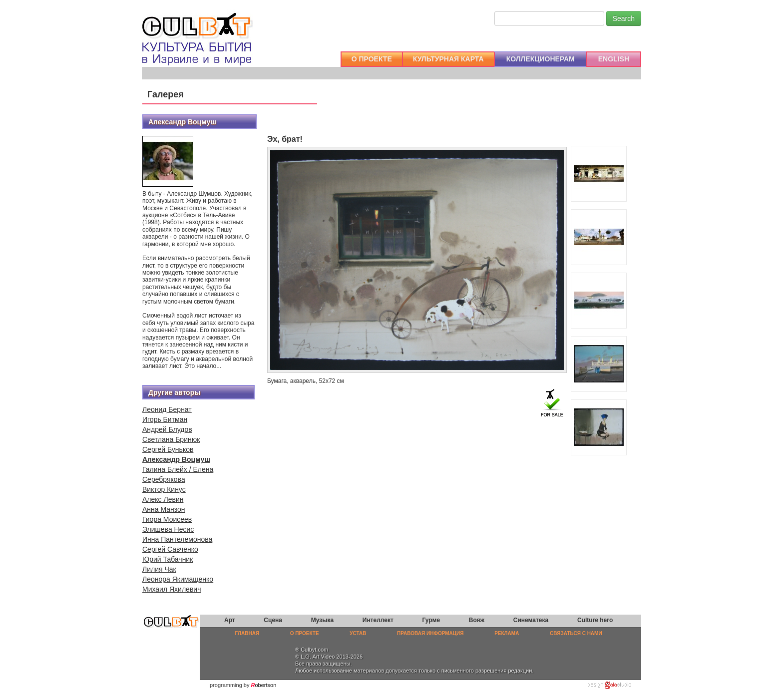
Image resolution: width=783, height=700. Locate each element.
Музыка (322, 620)
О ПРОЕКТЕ (372, 59)
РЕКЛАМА (507, 633)
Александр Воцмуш (176, 459)
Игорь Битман (165, 419)
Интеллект (378, 620)
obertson (266, 685)
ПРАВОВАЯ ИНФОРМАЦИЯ (430, 633)
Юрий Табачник (168, 559)
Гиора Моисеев (167, 519)
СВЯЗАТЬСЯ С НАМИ (576, 633)
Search (624, 18)
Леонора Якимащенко (178, 579)
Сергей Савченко (170, 549)
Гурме (431, 620)
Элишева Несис (168, 529)
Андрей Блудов (167, 429)
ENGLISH (614, 59)
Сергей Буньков (168, 449)
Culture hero (595, 620)
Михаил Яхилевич (172, 589)
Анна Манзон (164, 509)
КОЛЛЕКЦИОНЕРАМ (541, 59)
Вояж (477, 620)
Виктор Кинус (164, 489)
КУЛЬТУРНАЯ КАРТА (448, 59)
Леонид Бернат (167, 409)
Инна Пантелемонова (177, 539)
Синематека (531, 620)
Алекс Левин (163, 499)
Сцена (273, 620)
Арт (230, 620)
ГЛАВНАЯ (247, 633)
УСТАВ (358, 633)
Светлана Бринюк (171, 439)
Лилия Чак (159, 569)
